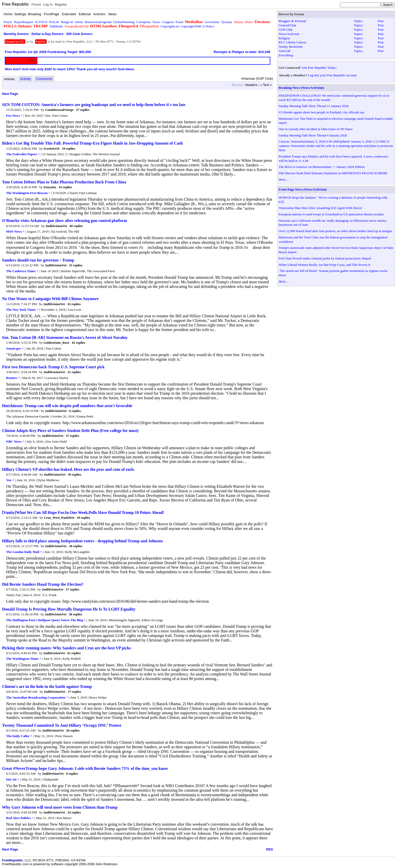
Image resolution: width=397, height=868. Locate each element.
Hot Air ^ (13, 779)
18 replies (83, 518)
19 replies (69, 149)
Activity (26, 79)
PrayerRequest (24, 22)
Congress (168, 22)
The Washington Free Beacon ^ (28, 193)
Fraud (179, 22)
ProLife (54, 22)
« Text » (266, 85)
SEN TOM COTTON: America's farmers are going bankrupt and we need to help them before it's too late (94, 105)
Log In (48, 4)
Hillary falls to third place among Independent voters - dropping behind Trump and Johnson (82, 541)
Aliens (79, 22)
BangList (67, 22)
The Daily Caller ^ (19, 736)
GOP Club (285, 30)
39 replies (75, 474)
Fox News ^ (14, 116)
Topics (358, 21)
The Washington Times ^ (24, 659)
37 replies (73, 436)
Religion (284, 38)
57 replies (75, 692)
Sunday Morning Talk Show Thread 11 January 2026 (314, 106)
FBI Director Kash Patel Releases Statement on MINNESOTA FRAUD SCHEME (333, 173)
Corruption (143, 22)
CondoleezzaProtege (59, 110)
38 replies (76, 614)
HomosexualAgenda (98, 22)
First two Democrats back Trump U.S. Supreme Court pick (53, 367)
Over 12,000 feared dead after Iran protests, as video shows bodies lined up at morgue (335, 231)
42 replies (79, 343)
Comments (44, 79)
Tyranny (227, 22)
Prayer (8, 22)
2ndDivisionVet (56, 226)
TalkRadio (56, 26)
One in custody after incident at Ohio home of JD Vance (316, 129)
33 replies (76, 265)
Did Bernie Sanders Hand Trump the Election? (43, 584)
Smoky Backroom (291, 47)
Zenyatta (50, 187)
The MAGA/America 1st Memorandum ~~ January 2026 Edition (322, 167)
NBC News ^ (15, 441)
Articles (10, 79)
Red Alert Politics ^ (20, 818)
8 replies (72, 774)
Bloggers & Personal (292, 21)
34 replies (65, 187)
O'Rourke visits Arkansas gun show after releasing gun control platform (65, 221)
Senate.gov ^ (15, 348)
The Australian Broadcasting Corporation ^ (37, 697)
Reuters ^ (13, 378)
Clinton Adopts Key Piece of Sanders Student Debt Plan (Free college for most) (70, 431)
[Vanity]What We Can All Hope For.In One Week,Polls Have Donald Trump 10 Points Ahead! (83, 513)
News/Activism (289, 34)
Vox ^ (10, 480)
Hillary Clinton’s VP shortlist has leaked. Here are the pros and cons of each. (68, 469)
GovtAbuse (212, 22)
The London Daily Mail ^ (24, 552)
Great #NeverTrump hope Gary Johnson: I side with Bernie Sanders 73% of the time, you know (85, 768)
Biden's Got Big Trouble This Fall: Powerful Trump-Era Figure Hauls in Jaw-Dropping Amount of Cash (92, 143)
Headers (251, 85)
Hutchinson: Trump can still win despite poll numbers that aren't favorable (67, 406)
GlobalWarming (124, 22)
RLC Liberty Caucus (292, 42)
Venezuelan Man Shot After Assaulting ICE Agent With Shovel (320, 208)
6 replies (75, 411)
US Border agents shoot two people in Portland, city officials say (321, 112)
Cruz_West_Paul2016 (59, 518)
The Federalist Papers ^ (23, 154)
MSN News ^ (15, 231)
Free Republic (15, 4)
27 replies (83, 110)
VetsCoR (284, 51)
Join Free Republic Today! (319, 68)
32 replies (74, 304)
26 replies (73, 730)
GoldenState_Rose (56, 343)
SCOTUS (41, 22)
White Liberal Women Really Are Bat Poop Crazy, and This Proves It (324, 265)
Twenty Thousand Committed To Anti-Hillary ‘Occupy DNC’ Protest (62, 725)
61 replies (74, 653)
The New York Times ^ (22, 310)
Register (61, 4)
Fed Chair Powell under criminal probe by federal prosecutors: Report (325, 258)
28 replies (76, 546)
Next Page (10, 94)
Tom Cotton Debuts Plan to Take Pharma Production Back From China (64, 182)
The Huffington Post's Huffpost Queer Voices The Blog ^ (46, 620)
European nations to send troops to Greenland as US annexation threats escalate (331, 214)
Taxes (156, 22)
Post (381, 21)
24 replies (74, 812)
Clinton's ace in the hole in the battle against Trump (47, 687)
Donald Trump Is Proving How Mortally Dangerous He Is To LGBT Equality (69, 609)
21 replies (74, 372)
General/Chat (287, 25)
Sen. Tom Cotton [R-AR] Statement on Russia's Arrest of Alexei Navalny (65, 337)
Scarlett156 (51, 149)
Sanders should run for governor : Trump (38, 260)
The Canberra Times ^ (22, 271)
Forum (36, 4)
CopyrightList (170, 26)
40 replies (76, 226)
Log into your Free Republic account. (333, 75)
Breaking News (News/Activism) (301, 88)
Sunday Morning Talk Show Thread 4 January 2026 (313, 135)
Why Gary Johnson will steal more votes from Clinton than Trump (60, 807)
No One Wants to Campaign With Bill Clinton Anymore (50, 299)
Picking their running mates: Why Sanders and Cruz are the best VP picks (66, 648)
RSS (270, 849)
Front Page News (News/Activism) (303, 189)
